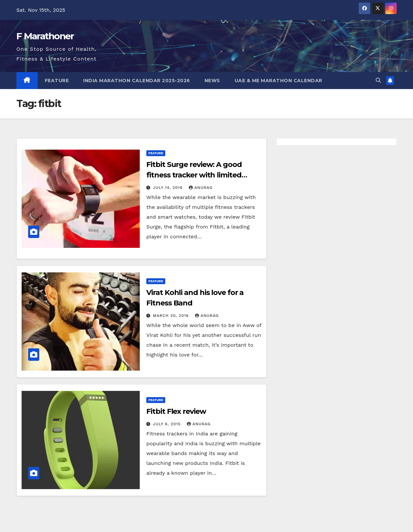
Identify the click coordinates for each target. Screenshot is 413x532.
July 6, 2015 (168, 424)
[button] (378, 80)
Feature (57, 81)
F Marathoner (45, 36)
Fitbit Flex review (176, 411)
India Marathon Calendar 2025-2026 (137, 81)
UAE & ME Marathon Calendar (278, 81)
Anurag (201, 188)
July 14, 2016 (169, 188)
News (212, 81)
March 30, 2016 (172, 316)
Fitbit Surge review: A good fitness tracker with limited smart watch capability (194, 175)
